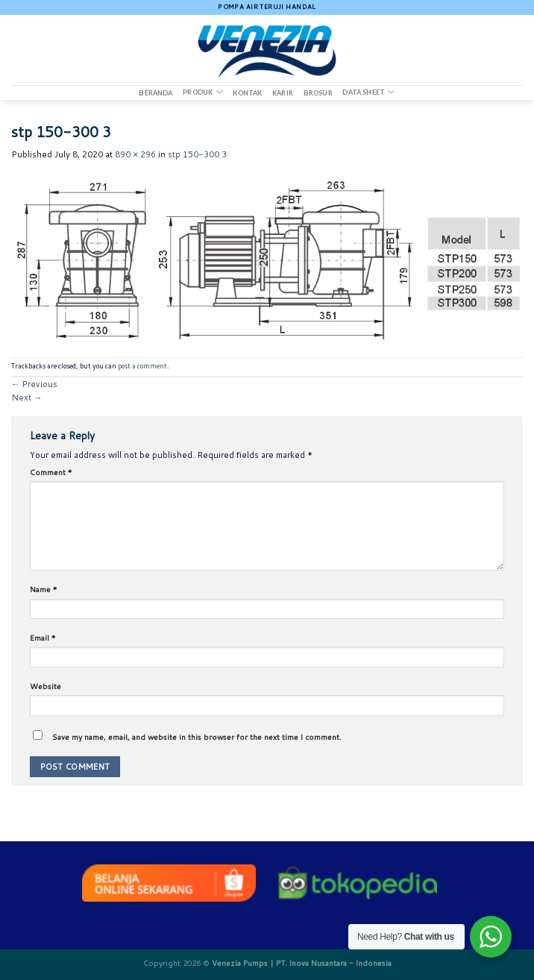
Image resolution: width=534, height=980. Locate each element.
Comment (51, 472)
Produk (202, 92)
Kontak (247, 93)
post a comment (142, 366)
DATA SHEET (368, 92)
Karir (283, 93)
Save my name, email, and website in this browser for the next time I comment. (197, 737)
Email (43, 638)
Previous (34, 384)
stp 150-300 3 (197, 154)
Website (45, 686)
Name (44, 589)
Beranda (156, 93)
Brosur (318, 93)
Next (26, 398)
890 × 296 (135, 154)
